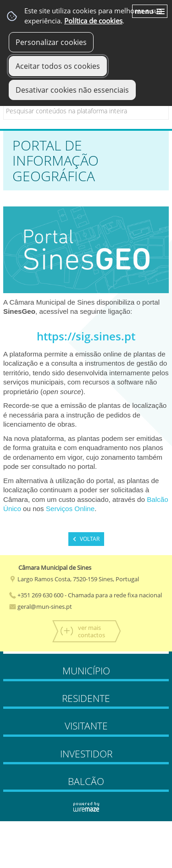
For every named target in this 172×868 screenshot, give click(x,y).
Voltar (90, 539)
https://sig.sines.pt (86, 336)
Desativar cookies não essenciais (72, 90)
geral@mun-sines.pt (41, 606)
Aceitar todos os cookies (58, 66)
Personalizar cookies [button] (51, 42)
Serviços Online (70, 509)
